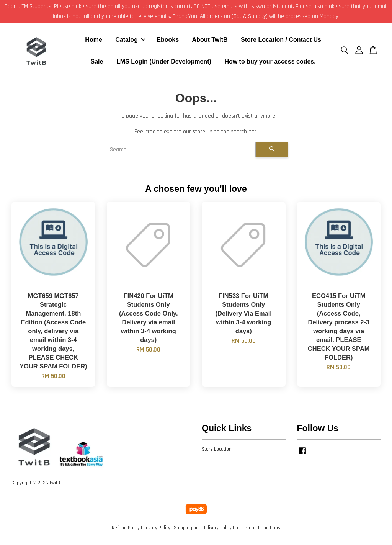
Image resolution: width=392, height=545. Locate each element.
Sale (97, 62)
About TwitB (210, 40)
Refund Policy (126, 529)
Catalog (130, 40)
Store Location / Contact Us (281, 40)
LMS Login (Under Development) (164, 62)
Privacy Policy (157, 529)
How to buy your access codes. (270, 62)
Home (93, 40)
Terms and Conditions (258, 529)
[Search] (180, 151)
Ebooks (168, 40)
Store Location (217, 450)
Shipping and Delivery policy (203, 529)
